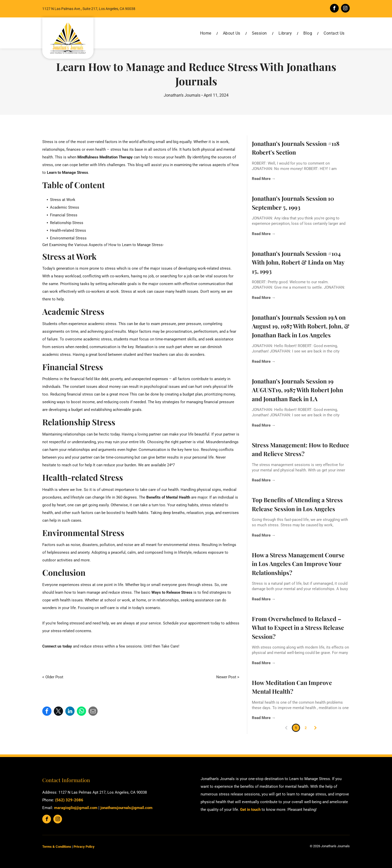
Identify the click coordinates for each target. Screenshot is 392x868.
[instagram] (345, 9)
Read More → (264, 179)
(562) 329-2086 (69, 800)
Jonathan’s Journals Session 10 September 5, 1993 (293, 203)
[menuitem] (206, 33)
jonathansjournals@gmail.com (126, 808)
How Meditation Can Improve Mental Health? (292, 687)
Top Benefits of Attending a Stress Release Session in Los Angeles (297, 504)
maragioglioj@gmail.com (76, 808)
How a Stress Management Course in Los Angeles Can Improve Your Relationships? (298, 564)
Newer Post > (228, 677)
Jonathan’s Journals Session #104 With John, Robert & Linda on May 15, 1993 (298, 262)
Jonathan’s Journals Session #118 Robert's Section (296, 148)
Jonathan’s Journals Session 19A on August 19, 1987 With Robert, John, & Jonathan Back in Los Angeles (301, 326)
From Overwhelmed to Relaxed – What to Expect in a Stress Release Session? (298, 628)
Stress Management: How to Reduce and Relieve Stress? (301, 449)
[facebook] (334, 9)
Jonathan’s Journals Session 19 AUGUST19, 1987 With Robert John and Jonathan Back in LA (297, 390)
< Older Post (53, 677)
